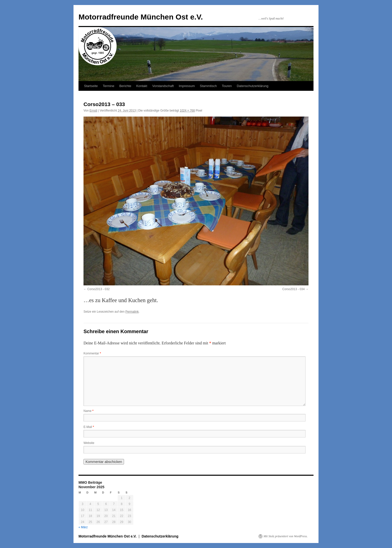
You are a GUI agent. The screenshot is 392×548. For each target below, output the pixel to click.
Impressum (187, 86)
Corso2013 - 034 (293, 289)
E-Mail (89, 427)
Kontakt (142, 86)
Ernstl (93, 111)
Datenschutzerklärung (252, 86)
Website (89, 443)
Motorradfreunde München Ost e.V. (141, 17)
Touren (227, 86)
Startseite (91, 86)
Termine (108, 86)
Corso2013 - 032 (98, 289)
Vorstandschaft (163, 86)
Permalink (132, 312)
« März (83, 527)
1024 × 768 (187, 111)
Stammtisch (208, 86)
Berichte (125, 86)
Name (88, 411)
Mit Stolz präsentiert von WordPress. (285, 536)
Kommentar (92, 353)
